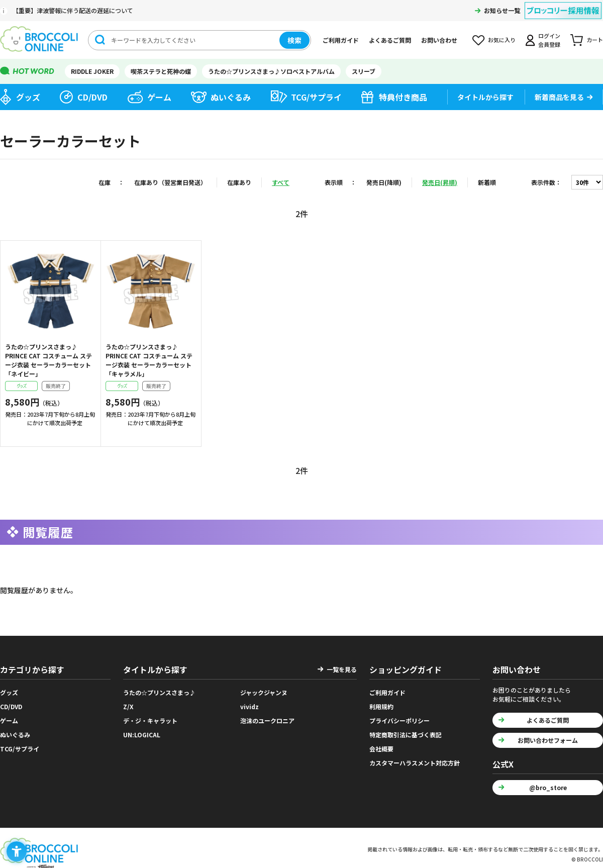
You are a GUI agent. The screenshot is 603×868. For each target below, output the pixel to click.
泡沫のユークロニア (267, 720)
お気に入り (502, 40)
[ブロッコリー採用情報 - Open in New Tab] (563, 4)
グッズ (28, 97)
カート (595, 40)
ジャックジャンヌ (264, 692)
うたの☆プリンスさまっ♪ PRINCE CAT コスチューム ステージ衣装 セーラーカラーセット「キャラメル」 (149, 360)
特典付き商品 (403, 97)
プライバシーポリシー (399, 720)
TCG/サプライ (316, 97)
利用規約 (381, 706)
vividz (249, 706)
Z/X (128, 706)
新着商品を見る (559, 97)
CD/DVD (92, 97)
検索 (294, 40)
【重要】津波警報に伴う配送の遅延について (73, 10)
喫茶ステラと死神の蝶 (161, 71)
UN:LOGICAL (142, 735)
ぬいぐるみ (231, 97)
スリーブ (364, 71)
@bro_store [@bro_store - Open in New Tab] (548, 787)
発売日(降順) (384, 182)
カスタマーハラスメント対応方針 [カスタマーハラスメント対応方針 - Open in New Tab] (415, 763)
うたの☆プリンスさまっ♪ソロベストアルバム (271, 71)
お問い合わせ (439, 40)
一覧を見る (342, 669)
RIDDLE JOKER (92, 71)
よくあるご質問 (390, 40)
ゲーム (159, 97)
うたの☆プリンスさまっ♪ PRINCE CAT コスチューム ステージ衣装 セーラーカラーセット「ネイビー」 (48, 360)
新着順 (487, 182)
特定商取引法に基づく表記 (406, 735)
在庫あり (239, 182)
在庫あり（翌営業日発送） (170, 182)
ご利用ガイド (341, 40)
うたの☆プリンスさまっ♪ (159, 692)
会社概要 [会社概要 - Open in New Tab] (381, 749)
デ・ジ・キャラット (150, 720)
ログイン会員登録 (549, 40)
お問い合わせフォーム (548, 740)
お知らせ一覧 (502, 10)
